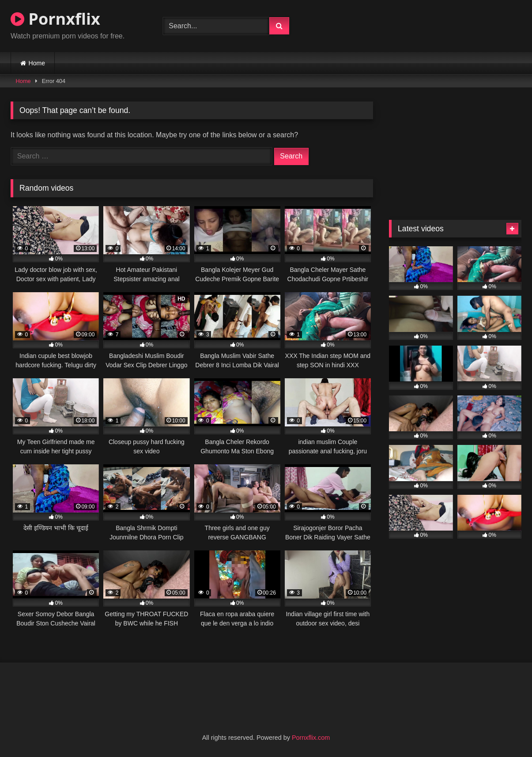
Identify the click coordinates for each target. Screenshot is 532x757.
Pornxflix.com (311, 738)
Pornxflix (55, 19)
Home (37, 63)
